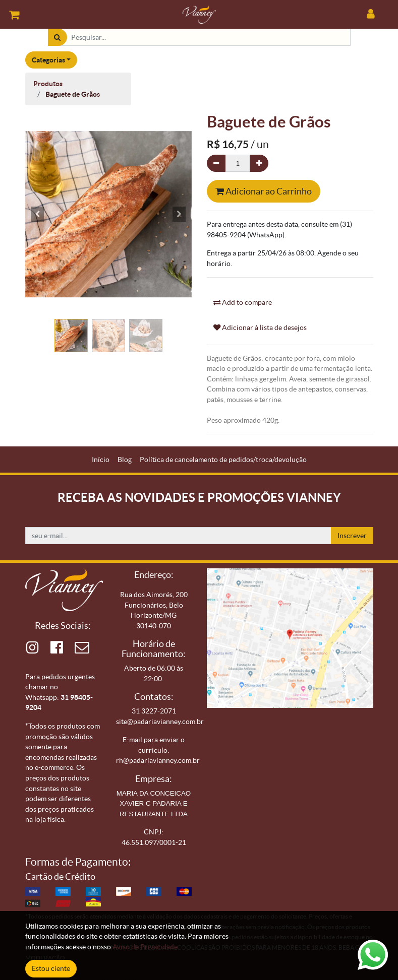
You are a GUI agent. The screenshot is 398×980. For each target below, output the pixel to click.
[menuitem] (101, 460)
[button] (38, 214)
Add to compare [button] (243, 302)
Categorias (48, 60)
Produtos (48, 84)
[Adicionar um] (259, 164)
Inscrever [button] (352, 536)
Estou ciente (51, 968)
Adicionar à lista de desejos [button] (260, 328)
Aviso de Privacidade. (146, 947)
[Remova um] (216, 164)
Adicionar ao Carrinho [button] (264, 191)
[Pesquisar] (57, 38)
